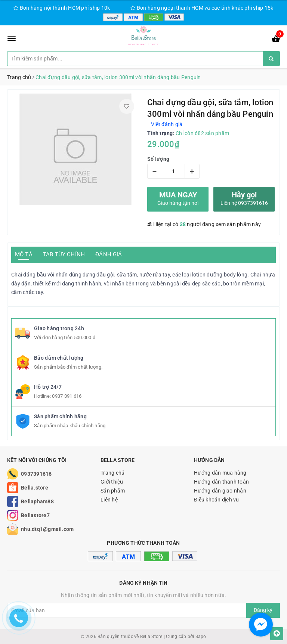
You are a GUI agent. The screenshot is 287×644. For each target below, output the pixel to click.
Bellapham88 (37, 501)
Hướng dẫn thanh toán (221, 482)
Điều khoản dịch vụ (217, 500)
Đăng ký (263, 610)
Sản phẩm (113, 491)
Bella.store (35, 488)
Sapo (201, 637)
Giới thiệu (112, 482)
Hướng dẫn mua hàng (220, 473)
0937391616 (36, 474)
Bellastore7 (35, 515)
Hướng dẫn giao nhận (220, 491)
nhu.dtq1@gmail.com (47, 529)
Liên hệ (109, 500)
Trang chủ (112, 473)
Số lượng (158, 159)
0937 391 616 (67, 396)
